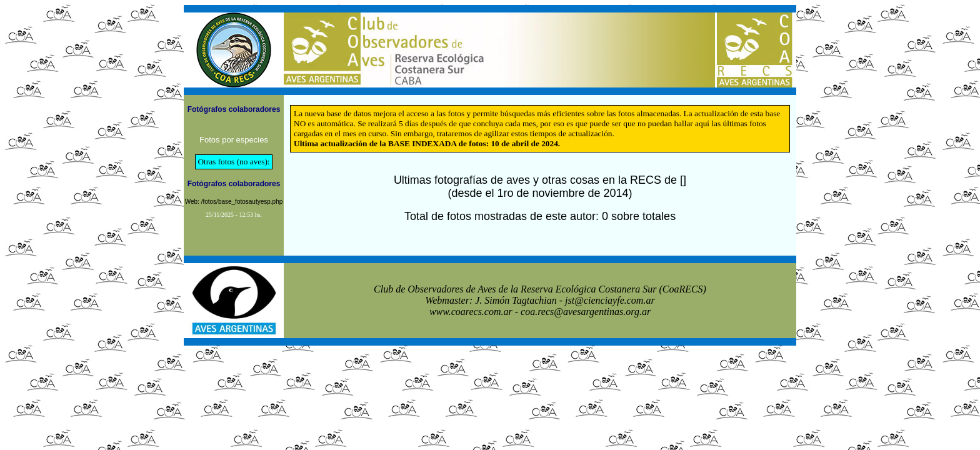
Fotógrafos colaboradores (234, 109)
